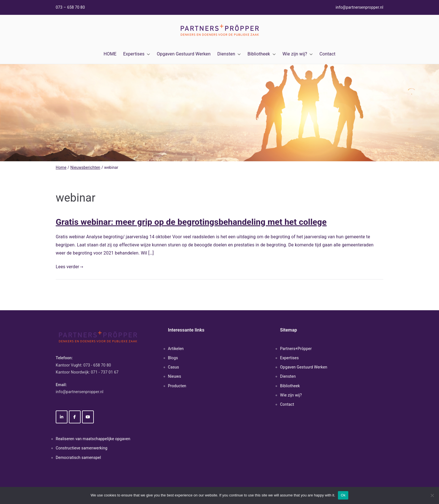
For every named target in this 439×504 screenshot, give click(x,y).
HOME (110, 54)
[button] (147, 54)
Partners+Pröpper (296, 349)
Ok (343, 495)
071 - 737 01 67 (105, 372)
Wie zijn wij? (298, 54)
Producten (177, 386)
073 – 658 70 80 (70, 7)
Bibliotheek (262, 54)
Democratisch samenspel (78, 458)
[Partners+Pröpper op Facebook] (75, 417)
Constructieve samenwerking (82, 448)
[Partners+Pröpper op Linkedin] (62, 417)
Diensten (229, 54)
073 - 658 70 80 (97, 365)
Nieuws (175, 376)
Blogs (173, 358)
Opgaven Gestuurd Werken (184, 54)
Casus (174, 367)
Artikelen (176, 349)
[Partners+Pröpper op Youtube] (88, 417)
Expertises (137, 54)
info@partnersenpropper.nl (359, 7)
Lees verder (69, 267)
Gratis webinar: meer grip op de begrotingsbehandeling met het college (191, 222)
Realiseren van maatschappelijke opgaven (93, 439)
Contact (327, 54)
